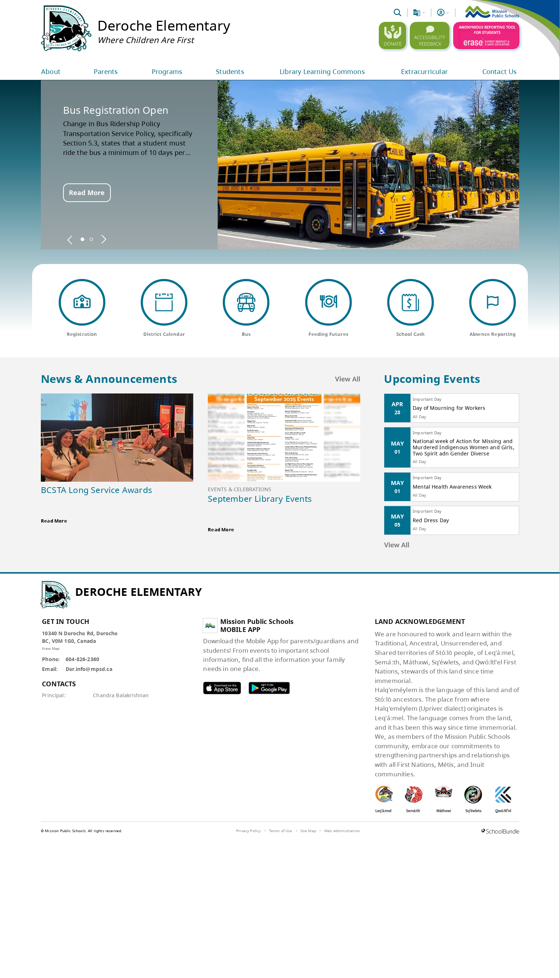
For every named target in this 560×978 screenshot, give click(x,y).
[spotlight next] (104, 239)
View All (348, 379)
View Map (51, 648)
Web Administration (342, 831)
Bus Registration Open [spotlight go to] (116, 110)
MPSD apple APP (222, 688)
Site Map (308, 831)
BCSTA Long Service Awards (96, 490)
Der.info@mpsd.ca (89, 669)
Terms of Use (281, 831)
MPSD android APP (269, 688)
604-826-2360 (82, 659)
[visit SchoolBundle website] (500, 832)
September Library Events (260, 498)
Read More (87, 193)
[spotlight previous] (70, 239)
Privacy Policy (248, 831)
